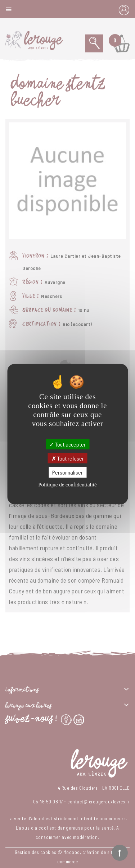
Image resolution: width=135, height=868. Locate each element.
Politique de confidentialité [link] (67, 484)
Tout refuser (68, 458)
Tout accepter (67, 444)
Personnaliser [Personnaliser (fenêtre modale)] (67, 472)
